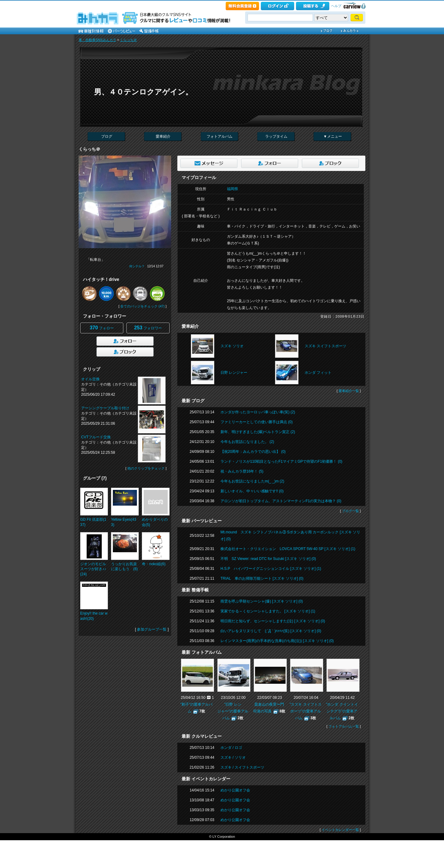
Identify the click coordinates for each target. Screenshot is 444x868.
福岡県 (232, 189)
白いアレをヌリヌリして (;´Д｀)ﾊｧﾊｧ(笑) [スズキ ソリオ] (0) (271, 631)
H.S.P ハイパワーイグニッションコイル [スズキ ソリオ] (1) (271, 569)
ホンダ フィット (318, 373)
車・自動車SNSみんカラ (97, 40)
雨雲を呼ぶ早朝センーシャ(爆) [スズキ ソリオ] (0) (262, 601)
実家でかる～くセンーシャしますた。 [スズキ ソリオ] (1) (268, 611)
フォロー (102, 328)
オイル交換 (90, 379)
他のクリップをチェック (146, 468)
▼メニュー (333, 136)
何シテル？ (137, 266)
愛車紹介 (163, 136)
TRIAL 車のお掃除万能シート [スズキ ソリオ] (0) (262, 578)
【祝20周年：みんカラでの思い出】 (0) (253, 452)
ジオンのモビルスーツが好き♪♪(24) (93, 569)
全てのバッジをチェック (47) (142, 306)
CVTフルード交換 (96, 437)
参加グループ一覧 (152, 629)
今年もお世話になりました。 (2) (247, 442)
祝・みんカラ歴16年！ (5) (242, 471)
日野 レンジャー (234, 373)
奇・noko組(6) (154, 564)
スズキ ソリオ (232, 346)
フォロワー (148, 328)
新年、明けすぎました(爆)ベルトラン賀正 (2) (258, 432)
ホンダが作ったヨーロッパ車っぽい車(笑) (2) (258, 412)
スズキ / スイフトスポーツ (242, 767)
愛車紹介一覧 (349, 391)
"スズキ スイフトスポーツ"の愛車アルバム (306, 711)
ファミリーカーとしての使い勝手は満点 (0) (257, 422)
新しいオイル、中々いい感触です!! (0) (252, 491)
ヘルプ (336, 6)
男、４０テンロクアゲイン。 (143, 92)
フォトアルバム (220, 136)
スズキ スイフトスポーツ (325, 346)
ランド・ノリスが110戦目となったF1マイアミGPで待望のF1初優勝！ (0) (281, 461)
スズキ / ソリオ (233, 757)
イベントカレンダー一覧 (340, 830)
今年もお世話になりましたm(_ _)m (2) (252, 481)
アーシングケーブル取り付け (105, 408)
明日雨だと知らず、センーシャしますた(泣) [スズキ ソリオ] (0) (273, 621)
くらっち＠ (128, 40)
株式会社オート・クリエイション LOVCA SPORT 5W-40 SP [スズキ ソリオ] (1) (288, 549)
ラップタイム (276, 136)
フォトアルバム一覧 (344, 726)
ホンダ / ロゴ (231, 748)
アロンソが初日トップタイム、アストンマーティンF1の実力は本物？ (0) (281, 501)
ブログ (107, 136)
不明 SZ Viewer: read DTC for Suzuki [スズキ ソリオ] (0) (268, 559)
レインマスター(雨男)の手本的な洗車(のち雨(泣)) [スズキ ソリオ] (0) (277, 641)
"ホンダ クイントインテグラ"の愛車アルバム (342, 711)
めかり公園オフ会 (235, 790)
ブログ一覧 (350, 511)
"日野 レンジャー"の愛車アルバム (233, 711)
